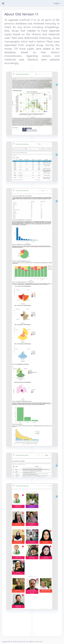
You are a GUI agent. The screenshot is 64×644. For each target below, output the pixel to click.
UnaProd (21, 641)
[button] (58, 4)
